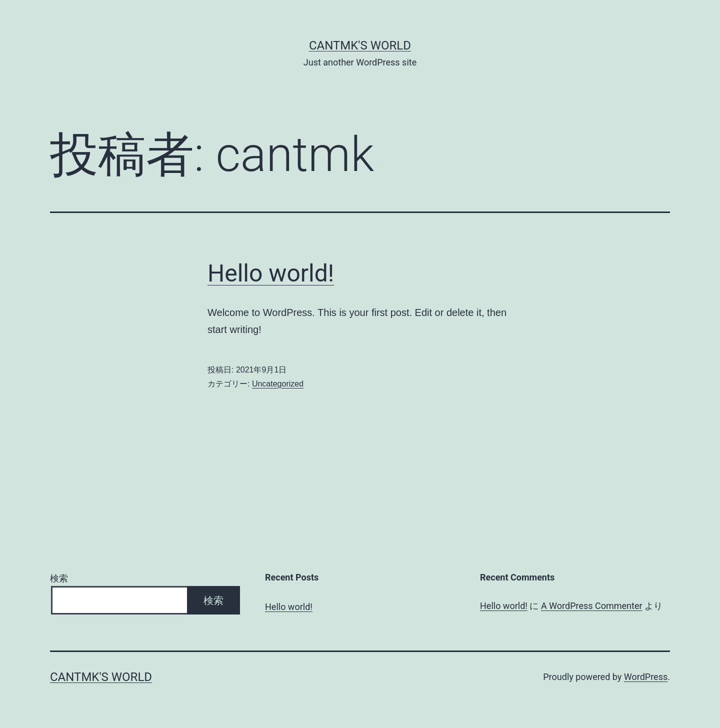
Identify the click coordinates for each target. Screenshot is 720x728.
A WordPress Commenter (592, 606)
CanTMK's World (360, 45)
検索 (59, 578)
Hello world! (271, 273)
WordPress (646, 677)
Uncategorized (278, 384)
